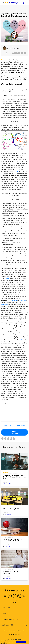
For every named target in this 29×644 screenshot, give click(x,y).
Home (3, 8)
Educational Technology (9, 507)
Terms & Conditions (10, 631)
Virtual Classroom (10, 8)
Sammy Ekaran (8, 578)
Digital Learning (8, 425)
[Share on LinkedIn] (19, 53)
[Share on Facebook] (14, 53)
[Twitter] (10, 596)
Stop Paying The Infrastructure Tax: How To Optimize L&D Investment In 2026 (14, 477)
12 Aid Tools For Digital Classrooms (14, 509)
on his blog (10, 340)
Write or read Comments (14, 432)
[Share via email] (22, 53)
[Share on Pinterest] (25, 53)
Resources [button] (14, 607)
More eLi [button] (14, 613)
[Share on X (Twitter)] (16, 53)
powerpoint (5, 304)
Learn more (21, 642)
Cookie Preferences (14, 635)
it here (7, 278)
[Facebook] (5, 596)
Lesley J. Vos (7, 546)
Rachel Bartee (8, 514)
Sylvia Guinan (12, 47)
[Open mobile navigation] (3, 3)
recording (14, 300)
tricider (16, 171)
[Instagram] (15, 601)
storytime (21, 340)
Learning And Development (10, 474)
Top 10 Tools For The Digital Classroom (11, 572)
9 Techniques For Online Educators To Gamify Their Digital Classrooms (14, 540)
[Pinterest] (24, 596)
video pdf (23, 300)
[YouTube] (19, 596)
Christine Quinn (8, 484)
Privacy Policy (21, 631)
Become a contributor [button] (14, 619)
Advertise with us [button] (14, 625)
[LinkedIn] (15, 596)
